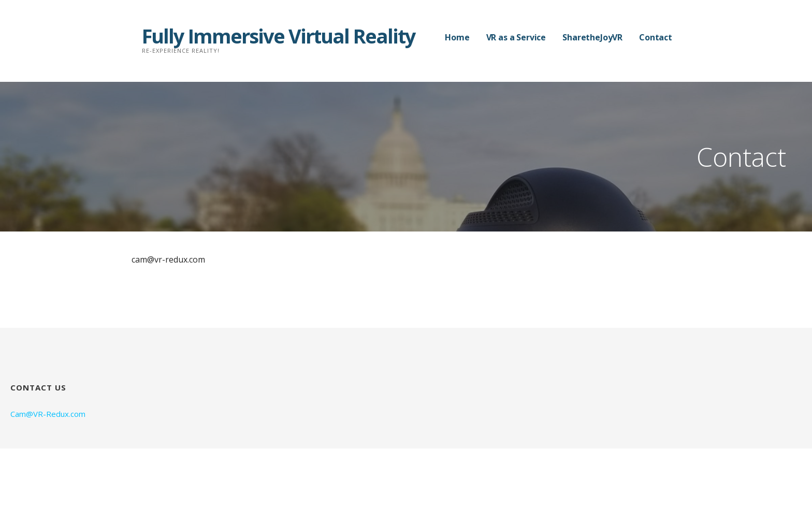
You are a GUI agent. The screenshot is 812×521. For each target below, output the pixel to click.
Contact (656, 37)
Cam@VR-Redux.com (48, 414)
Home (457, 37)
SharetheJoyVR (592, 37)
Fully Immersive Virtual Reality (279, 36)
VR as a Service (516, 37)
